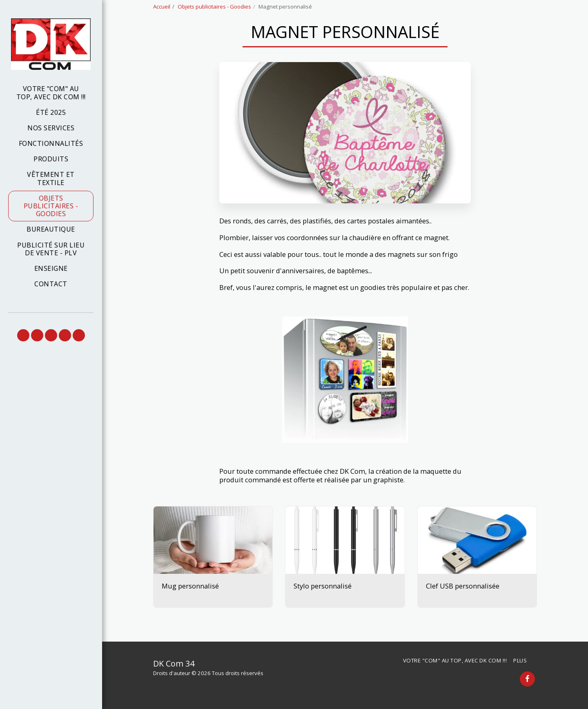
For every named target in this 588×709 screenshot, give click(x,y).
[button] (23, 335)
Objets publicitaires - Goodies (214, 7)
